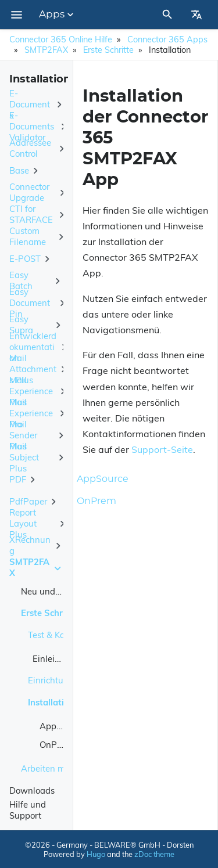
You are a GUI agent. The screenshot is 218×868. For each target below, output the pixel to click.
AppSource (61, 726)
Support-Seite (162, 449)
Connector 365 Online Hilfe (61, 39)
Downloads (32, 790)
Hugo (96, 854)
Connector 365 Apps (167, 39)
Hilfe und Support (28, 810)
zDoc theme (154, 854)
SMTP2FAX (46, 50)
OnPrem (56, 745)
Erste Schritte (108, 50)
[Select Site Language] (196, 15)
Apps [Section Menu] (58, 15)
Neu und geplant (55, 591)
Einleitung (53, 659)
